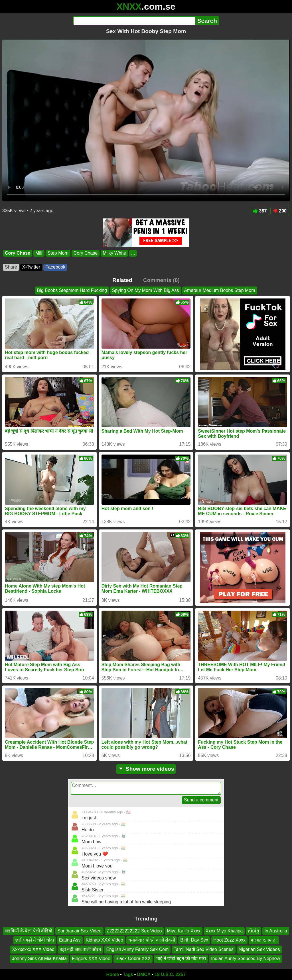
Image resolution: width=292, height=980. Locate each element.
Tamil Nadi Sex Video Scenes (204, 949)
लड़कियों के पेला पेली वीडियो (29, 931)
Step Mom (58, 253)
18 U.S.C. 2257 (170, 974)
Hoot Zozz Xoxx (229, 940)
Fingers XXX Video (91, 958)
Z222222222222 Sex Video (134, 931)
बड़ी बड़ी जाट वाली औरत (80, 949)
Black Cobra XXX (133, 958)
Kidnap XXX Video (105, 940)
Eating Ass (70, 940)
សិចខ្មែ (254, 931)
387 (260, 211)
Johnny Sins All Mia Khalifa (39, 958)
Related (122, 280)
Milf (39, 253)
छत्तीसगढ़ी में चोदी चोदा (35, 940)
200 (280, 211)
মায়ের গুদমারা (264, 940)
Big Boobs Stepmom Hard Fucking (72, 290)
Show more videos (146, 769)
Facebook (55, 267)
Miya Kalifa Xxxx (183, 931)
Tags (128, 974)
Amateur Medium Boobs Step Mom (220, 290)
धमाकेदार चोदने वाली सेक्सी (152, 940)
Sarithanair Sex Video (79, 931)
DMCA (144, 974)
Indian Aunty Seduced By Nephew (246, 958)
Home (113, 974)
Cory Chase (18, 253)
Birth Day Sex (194, 940)
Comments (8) (161, 280)
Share (11, 267)
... (133, 253)
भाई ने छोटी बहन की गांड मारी (181, 958)
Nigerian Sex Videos (259, 949)
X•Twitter (31, 267)
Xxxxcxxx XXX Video (33, 949)
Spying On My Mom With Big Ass (146, 290)
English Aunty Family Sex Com (137, 949)
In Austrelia (276, 931)
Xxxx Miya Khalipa (224, 931)
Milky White (114, 253)
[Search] (134, 21)
